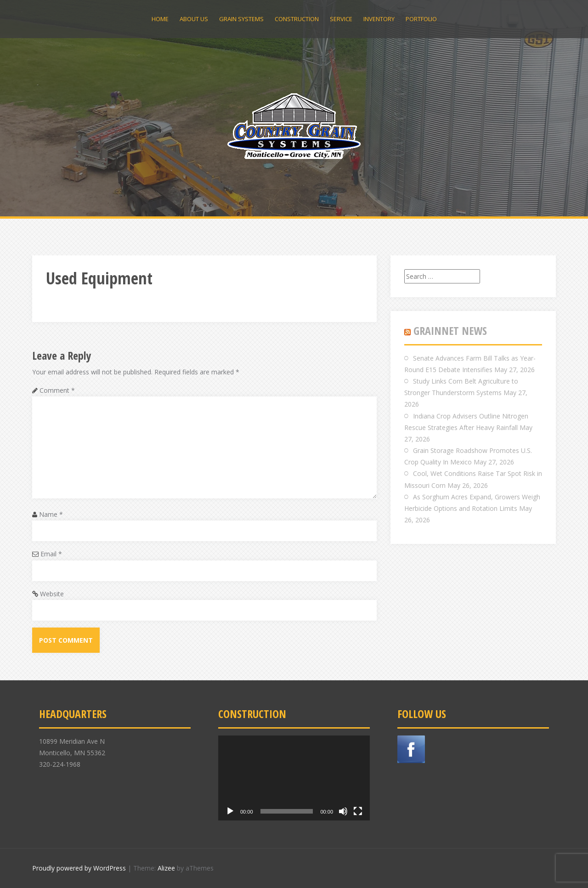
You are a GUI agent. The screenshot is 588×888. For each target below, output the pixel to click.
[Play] (230, 811)
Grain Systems (241, 19)
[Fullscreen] (358, 811)
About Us (194, 19)
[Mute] (343, 811)
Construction (297, 19)
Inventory (379, 19)
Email (51, 554)
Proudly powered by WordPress (79, 868)
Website (52, 594)
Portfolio (421, 19)
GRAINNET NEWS (450, 331)
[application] (294, 778)
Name (51, 514)
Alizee (166, 868)
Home (160, 19)
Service (341, 19)
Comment (57, 390)
